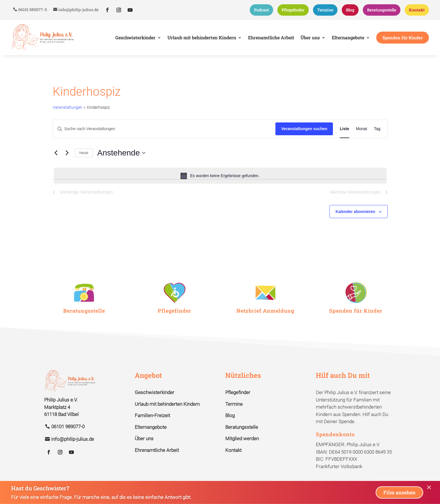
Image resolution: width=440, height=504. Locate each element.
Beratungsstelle (382, 10)
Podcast (261, 10)
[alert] (220, 175)
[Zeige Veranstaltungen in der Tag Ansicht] (377, 128)
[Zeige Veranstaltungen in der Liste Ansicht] (344, 128)
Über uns (144, 438)
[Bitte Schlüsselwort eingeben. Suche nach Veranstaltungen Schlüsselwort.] (164, 128)
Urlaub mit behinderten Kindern (167, 403)
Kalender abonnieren (355, 210)
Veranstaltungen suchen (304, 128)
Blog (350, 10)
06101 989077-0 (33, 10)
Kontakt (417, 10)
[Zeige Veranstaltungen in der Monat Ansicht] (362, 128)
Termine (325, 10)
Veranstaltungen (67, 106)
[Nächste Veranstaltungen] (67, 152)
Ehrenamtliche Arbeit (157, 449)
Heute (84, 152)
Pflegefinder (293, 10)
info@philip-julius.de (78, 10)
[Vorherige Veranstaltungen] (56, 152)
